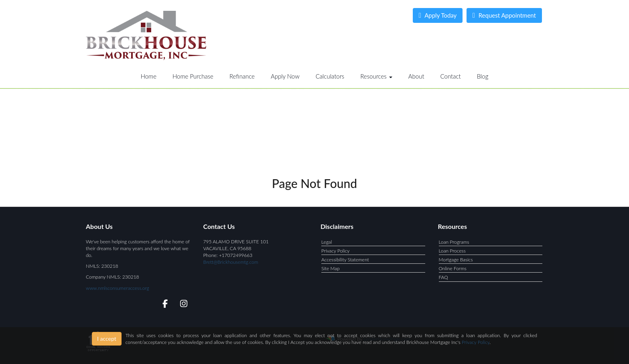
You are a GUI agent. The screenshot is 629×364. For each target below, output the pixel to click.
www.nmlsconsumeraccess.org (118, 288)
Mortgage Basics (456, 260)
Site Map (331, 268)
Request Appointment (504, 15)
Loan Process (452, 251)
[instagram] (182, 305)
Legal (327, 242)
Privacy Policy (335, 251)
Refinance (242, 76)
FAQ (443, 277)
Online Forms (453, 268)
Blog (483, 76)
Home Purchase (193, 76)
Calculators (330, 76)
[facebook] (163, 305)
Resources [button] (376, 76)
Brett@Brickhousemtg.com (231, 262)
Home (149, 76)
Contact (451, 76)
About (416, 76)
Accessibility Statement (345, 260)
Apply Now (285, 76)
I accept (107, 339)
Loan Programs (454, 242)
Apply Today (438, 15)
